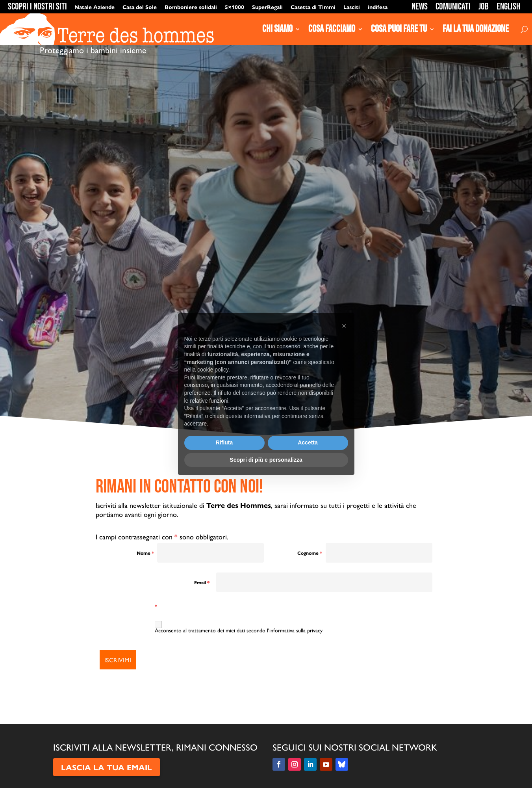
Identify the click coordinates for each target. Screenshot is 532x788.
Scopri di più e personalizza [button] (266, 460)
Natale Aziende (95, 7)
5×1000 (234, 7)
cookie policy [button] (213, 370)
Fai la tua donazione (476, 29)
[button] (344, 326)
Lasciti (352, 7)
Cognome (310, 553)
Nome (145, 553)
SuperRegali (267, 7)
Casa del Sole (140, 7)
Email (202, 582)
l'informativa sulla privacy (295, 630)
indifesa (378, 7)
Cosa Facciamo (332, 29)
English (508, 7)
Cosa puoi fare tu (399, 29)
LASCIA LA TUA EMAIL (107, 767)
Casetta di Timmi (313, 7)
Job (484, 7)
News (420, 7)
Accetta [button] (308, 442)
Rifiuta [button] (224, 442)
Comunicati (453, 7)
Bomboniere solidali (191, 7)
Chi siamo (277, 29)
